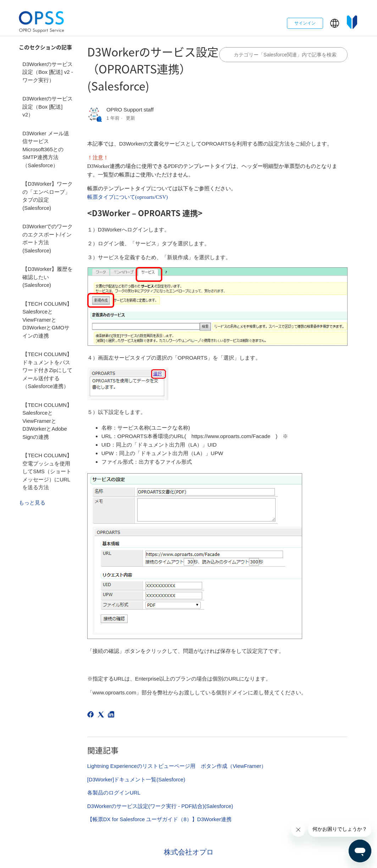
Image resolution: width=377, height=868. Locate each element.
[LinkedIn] (112, 716)
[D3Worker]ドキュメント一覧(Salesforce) (136, 779)
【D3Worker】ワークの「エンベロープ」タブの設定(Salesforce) (48, 196)
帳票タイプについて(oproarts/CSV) (128, 197)
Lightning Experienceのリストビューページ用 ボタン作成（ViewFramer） (177, 766)
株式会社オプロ (189, 852)
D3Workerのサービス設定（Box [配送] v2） (48, 107)
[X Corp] (102, 716)
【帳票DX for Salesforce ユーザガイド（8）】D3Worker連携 (159, 819)
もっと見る (32, 503)
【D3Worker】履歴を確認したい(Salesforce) (48, 277)
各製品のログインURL (114, 793)
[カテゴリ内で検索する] (283, 55)
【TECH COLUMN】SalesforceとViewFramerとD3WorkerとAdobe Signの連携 (47, 421)
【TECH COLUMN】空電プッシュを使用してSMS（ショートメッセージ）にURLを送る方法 (47, 471)
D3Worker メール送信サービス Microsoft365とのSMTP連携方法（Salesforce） (46, 149)
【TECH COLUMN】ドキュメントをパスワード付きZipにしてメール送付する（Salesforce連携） (47, 370)
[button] (335, 23)
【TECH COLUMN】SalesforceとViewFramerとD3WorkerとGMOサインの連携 (47, 320)
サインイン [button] (305, 23)
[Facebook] (92, 716)
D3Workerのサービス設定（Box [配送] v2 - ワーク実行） (48, 72)
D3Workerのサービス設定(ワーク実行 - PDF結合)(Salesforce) (160, 806)
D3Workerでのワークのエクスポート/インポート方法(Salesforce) (48, 238)
